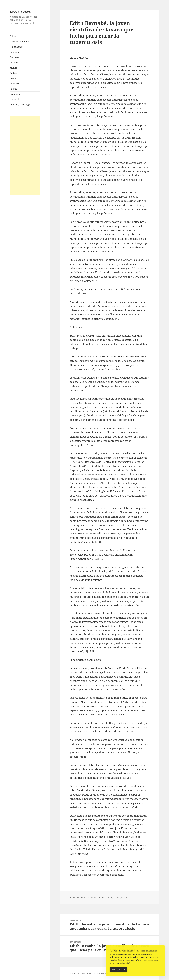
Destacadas (18, 47)
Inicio (13, 36)
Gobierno (15, 78)
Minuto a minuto (20, 41)
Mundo (13, 68)
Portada (14, 63)
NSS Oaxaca (20, 12)
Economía (15, 94)
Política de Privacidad (120, 965)
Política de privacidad (81, 974)
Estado (117, 897)
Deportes (15, 57)
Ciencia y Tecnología (20, 105)
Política (14, 89)
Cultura (14, 73)
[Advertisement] (25, 156)
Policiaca (14, 52)
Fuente (93, 897)
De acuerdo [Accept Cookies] (118, 971)
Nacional (14, 99)
